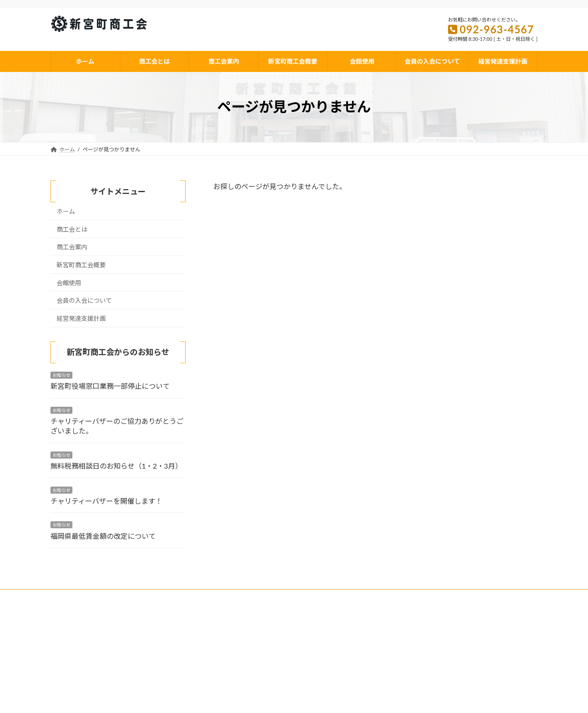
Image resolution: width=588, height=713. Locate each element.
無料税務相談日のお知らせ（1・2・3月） (116, 466)
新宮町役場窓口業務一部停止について (110, 386)
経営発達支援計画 (81, 318)
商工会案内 (72, 247)
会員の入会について (84, 300)
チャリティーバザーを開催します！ (106, 501)
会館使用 (69, 282)
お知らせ (61, 375)
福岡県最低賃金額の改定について (103, 536)
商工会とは (72, 229)
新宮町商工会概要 (81, 265)
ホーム (66, 211)
